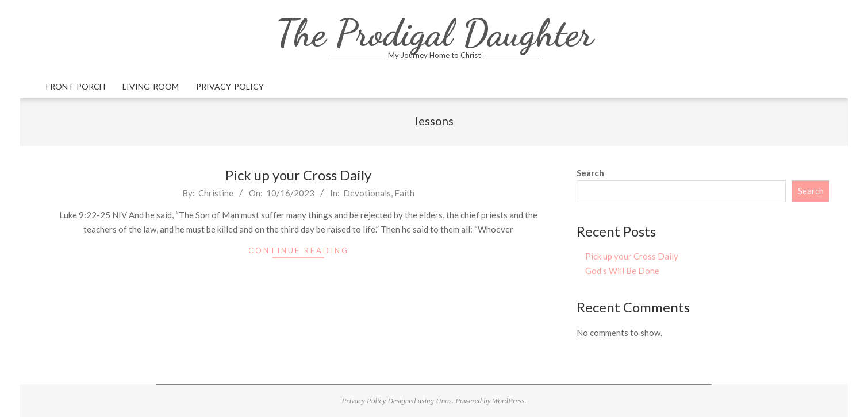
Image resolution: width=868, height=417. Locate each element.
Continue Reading (299, 250)
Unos (443, 401)
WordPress (509, 401)
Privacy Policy (364, 401)
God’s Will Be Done (622, 271)
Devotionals (367, 193)
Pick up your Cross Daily (298, 175)
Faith (404, 193)
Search (590, 173)
